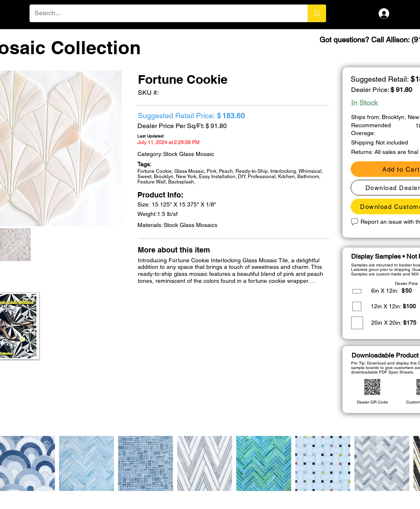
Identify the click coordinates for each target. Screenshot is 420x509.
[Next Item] (108, 148)
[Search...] (162, 13)
